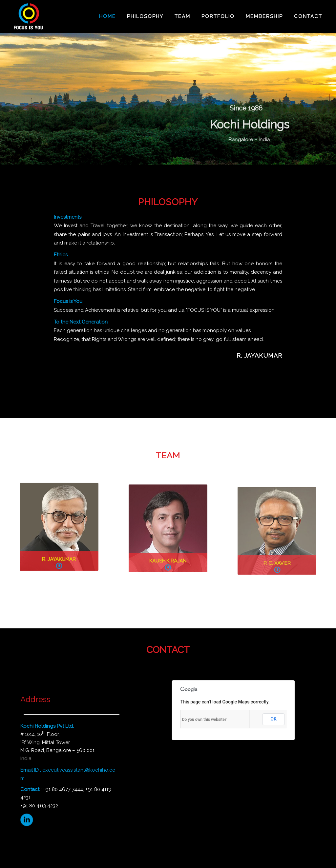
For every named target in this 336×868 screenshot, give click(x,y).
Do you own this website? (204, 720)
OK (273, 719)
